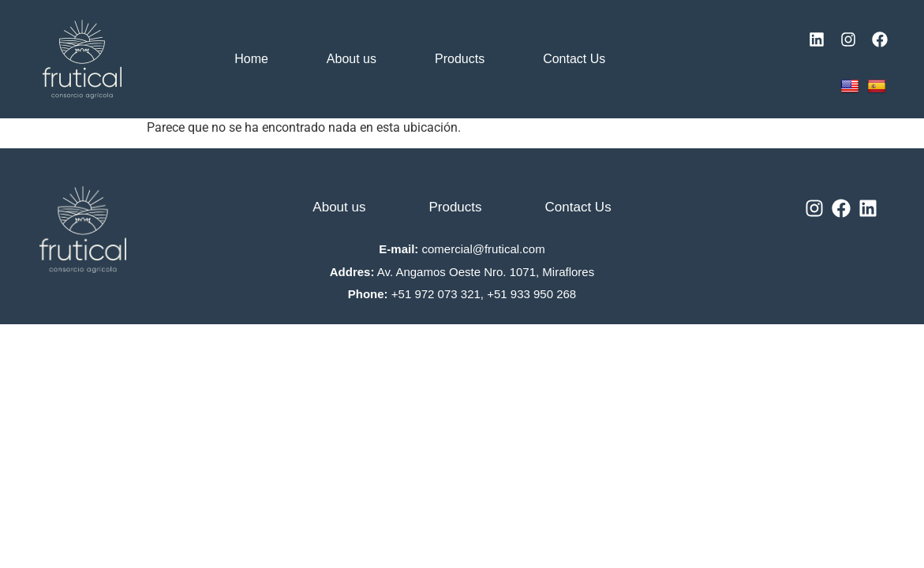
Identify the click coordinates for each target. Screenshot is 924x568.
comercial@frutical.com (484, 249)
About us (352, 59)
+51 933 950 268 (531, 294)
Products (460, 59)
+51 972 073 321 (436, 294)
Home (251, 59)
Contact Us (574, 59)
